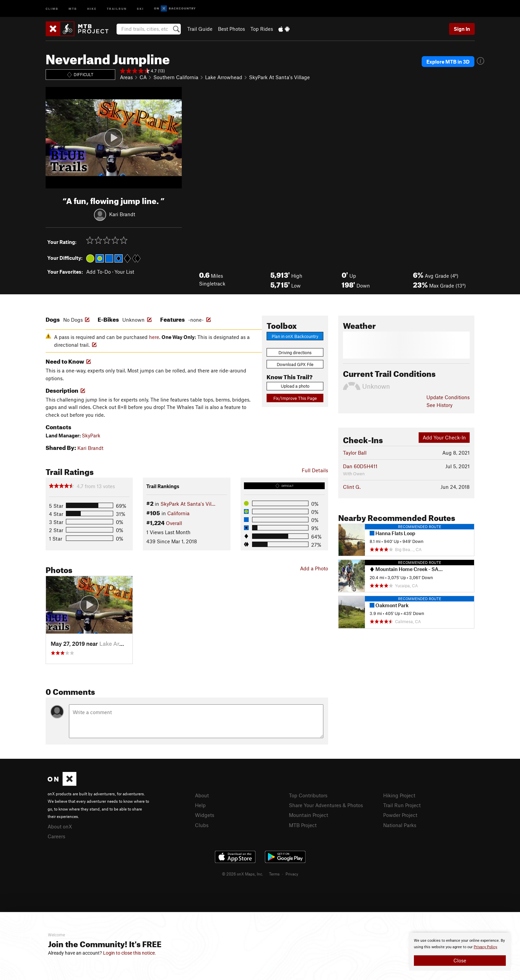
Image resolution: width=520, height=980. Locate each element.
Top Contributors (308, 795)
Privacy (292, 874)
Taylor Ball (355, 453)
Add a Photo (314, 568)
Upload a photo (295, 386)
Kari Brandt (122, 214)
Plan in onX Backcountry (295, 336)
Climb (52, 8)
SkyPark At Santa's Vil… (188, 504)
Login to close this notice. (130, 953)
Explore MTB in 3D (448, 62)
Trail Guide (200, 29)
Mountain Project (308, 815)
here (154, 337)
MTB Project (303, 825)
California (178, 513)
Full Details (315, 470)
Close (460, 960)
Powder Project (400, 815)
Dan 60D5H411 (360, 466)
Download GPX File (295, 364)
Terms (274, 874)
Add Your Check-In (444, 437)
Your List (124, 272)
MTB (73, 8)
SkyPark (91, 435)
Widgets (205, 815)
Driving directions (295, 352)
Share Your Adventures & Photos (326, 805)
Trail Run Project (402, 805)
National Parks (400, 825)
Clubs (202, 825)
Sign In (462, 29)
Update (448, 397)
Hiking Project (399, 795)
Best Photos (231, 29)
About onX (60, 826)
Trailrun (117, 8)
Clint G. (352, 487)
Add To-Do (98, 272)
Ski (140, 8)
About (202, 795)
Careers (56, 836)
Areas (126, 77)
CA (143, 77)
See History (439, 405)
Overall (174, 523)
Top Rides (262, 29)
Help (200, 805)
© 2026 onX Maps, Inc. (243, 874)
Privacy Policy (485, 947)
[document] (460, 952)
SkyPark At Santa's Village (279, 77)
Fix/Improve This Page (295, 398)
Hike (92, 8)
